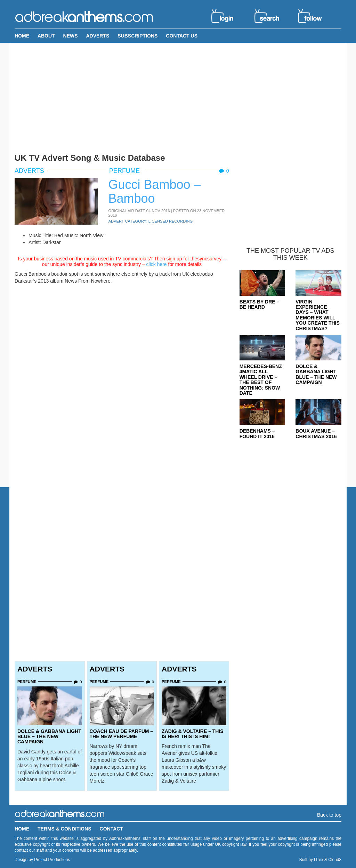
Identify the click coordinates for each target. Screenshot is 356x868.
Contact (111, 829)
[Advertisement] (178, 97)
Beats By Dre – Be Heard (260, 304)
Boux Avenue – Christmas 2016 (316, 433)
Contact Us (182, 36)
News (71, 36)
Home (22, 36)
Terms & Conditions (64, 829)
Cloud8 (335, 860)
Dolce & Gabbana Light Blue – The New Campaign (49, 737)
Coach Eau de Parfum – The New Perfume (122, 734)
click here (157, 264)
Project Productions (52, 860)
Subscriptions (137, 36)
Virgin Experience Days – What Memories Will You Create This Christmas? (318, 315)
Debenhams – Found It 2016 (257, 433)
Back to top (329, 815)
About (46, 36)
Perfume (125, 171)
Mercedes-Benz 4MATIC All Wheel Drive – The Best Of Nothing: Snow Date (261, 380)
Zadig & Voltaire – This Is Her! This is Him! (193, 734)
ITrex (319, 860)
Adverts (98, 36)
